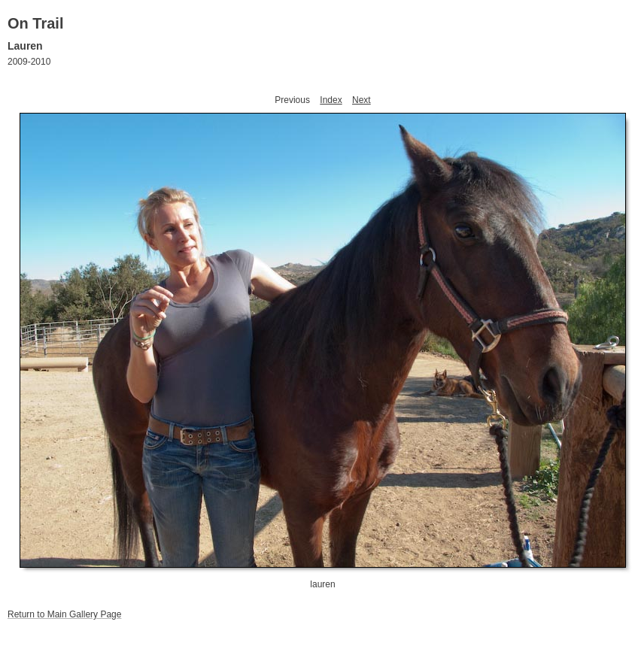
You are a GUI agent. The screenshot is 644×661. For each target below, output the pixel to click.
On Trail (35, 23)
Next (361, 100)
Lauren (25, 46)
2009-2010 (29, 62)
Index (331, 100)
